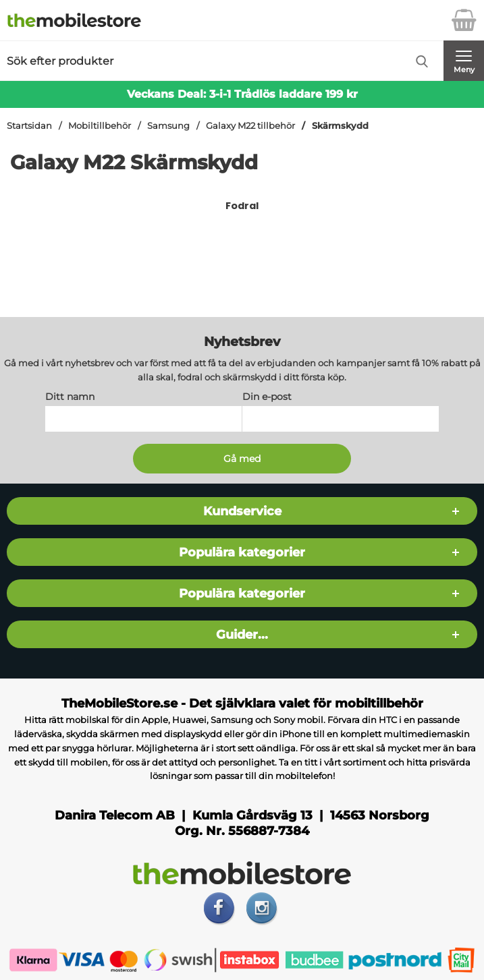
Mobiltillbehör (100, 126)
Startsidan (29, 126)
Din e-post (267, 397)
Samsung (168, 126)
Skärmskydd (340, 126)
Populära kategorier (242, 553)
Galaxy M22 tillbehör (250, 126)
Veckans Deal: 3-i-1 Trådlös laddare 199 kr (242, 94)
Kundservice (242, 512)
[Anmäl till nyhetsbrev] (242, 459)
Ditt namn (70, 397)
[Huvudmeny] (464, 61)
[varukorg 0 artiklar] (464, 20)
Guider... (242, 635)
